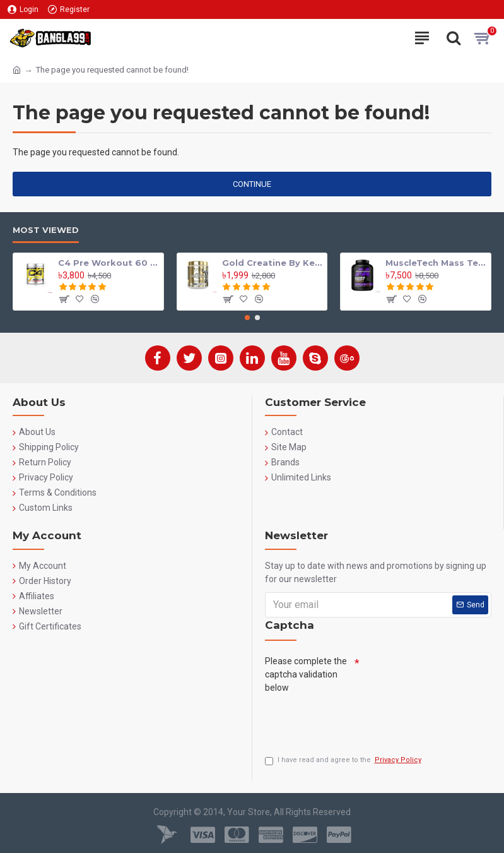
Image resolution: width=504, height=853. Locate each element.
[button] (247, 314)
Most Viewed (46, 227)
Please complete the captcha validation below (306, 671)
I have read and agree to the (344, 761)
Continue (252, 184)
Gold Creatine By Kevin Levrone (273, 259)
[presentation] (361, 719)
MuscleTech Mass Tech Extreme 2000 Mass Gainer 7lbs (436, 259)
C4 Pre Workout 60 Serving (108, 259)
